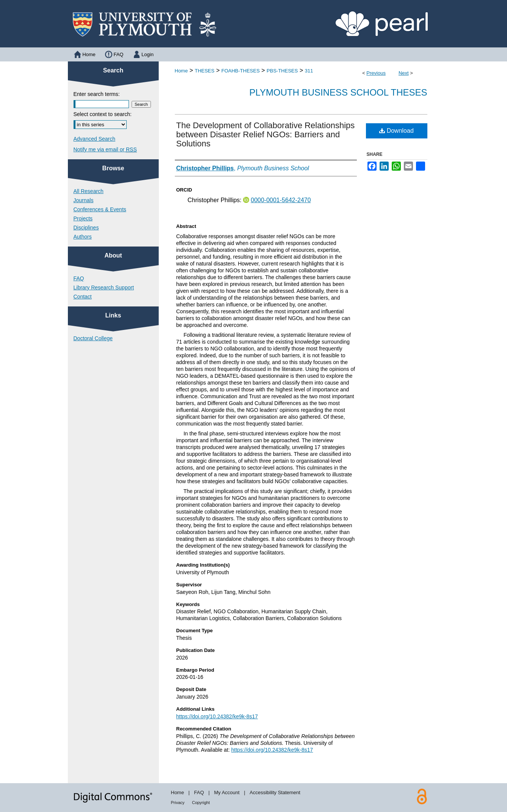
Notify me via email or (105, 149)
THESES (204, 71)
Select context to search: (103, 114)
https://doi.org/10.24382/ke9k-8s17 (217, 716)
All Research (89, 191)
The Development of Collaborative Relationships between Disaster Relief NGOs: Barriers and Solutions (266, 134)
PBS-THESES (282, 71)
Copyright (201, 803)
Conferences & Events (100, 209)
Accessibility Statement (275, 792)
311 (309, 71)
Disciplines (86, 228)
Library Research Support (104, 287)
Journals (84, 200)
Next (404, 73)
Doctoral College (93, 338)
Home (181, 71)
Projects (83, 218)
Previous (376, 73)
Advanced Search (95, 139)
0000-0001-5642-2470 (281, 200)
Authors (83, 237)
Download (396, 131)
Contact (83, 297)
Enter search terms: (97, 94)
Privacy (178, 803)
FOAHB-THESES (241, 71)
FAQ (79, 278)
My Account (227, 792)
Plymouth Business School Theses (338, 92)
